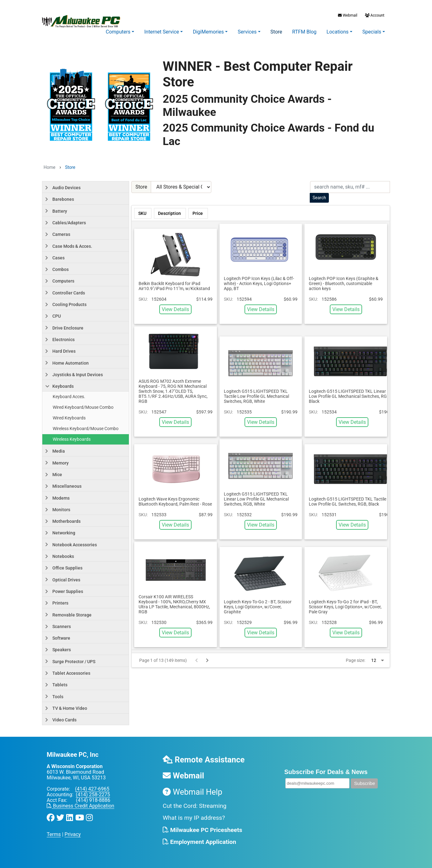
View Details (175, 309)
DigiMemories (208, 32)
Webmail (348, 15)
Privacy (73, 834)
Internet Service (162, 32)
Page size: (356, 660)
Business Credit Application (80, 806)
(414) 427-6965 (92, 789)
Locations (338, 32)
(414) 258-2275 (93, 795)
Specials (372, 32)
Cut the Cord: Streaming (195, 806)
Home (50, 167)
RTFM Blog (304, 32)
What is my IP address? (194, 818)
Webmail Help (192, 792)
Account (374, 15)
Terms (54, 834)
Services (247, 32)
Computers (118, 32)
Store (276, 32)
